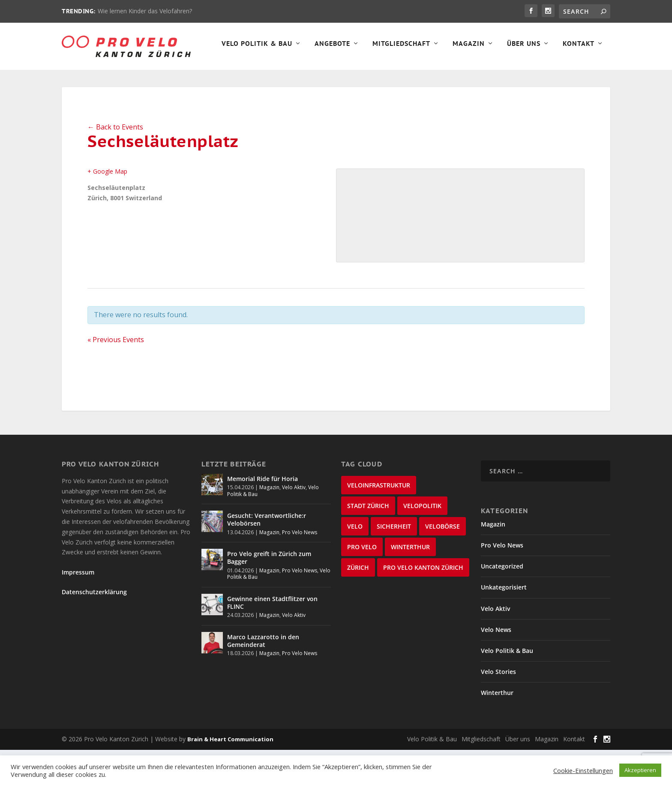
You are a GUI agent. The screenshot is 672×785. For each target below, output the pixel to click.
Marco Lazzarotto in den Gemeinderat (263, 677)
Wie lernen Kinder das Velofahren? (145, 11)
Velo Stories (498, 708)
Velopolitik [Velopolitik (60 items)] (422, 542)
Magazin (315, 80)
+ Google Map (107, 207)
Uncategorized (502, 602)
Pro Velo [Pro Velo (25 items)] (362, 583)
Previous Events (116, 376)
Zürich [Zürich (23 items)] (358, 603)
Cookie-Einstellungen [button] (583, 770)
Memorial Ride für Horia (262, 515)
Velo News (496, 666)
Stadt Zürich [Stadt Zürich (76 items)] (368, 542)
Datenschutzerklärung (94, 628)
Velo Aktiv (294, 523)
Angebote (179, 80)
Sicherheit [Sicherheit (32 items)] (394, 562)
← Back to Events (115, 163)
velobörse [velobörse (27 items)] (442, 562)
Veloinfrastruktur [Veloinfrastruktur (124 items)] (379, 521)
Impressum (78, 608)
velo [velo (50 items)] (355, 562)
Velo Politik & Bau (103, 80)
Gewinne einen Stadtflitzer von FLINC (272, 639)
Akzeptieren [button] (640, 770)
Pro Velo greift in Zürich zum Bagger (269, 594)
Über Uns (370, 80)
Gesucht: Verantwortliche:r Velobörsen (267, 555)
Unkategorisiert (504, 623)
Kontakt (425, 80)
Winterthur (497, 729)
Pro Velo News (300, 568)
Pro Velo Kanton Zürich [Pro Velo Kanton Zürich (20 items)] (423, 603)
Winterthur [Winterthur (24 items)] (410, 583)
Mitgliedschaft (248, 80)
